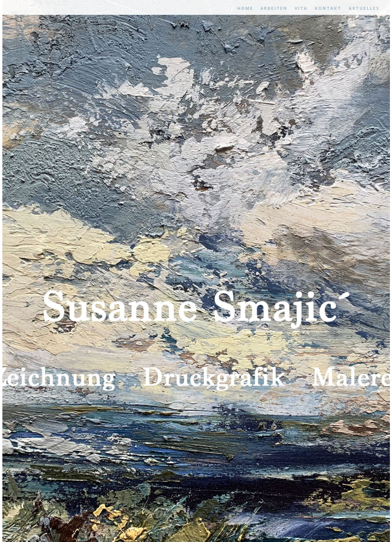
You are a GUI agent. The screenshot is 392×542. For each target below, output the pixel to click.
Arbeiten (274, 8)
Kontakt (328, 8)
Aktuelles (364, 8)
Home (245, 8)
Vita (301, 8)
